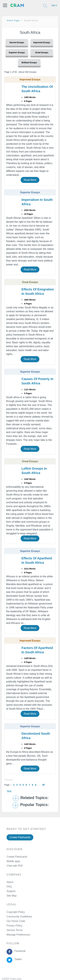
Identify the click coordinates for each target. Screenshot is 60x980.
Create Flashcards (20, 837)
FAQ (9, 887)
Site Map (12, 896)
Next (9, 791)
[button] (5, 5)
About (10, 882)
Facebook (19, 951)
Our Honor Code (16, 921)
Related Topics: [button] (34, 798)
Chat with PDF (15, 866)
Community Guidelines (19, 917)
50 (43, 785)
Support (11, 891)
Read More (30, 180)
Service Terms (15, 930)
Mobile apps (13, 861)
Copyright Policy (16, 912)
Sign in (54, 5)
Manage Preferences (18, 935)
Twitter (18, 959)
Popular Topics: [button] (34, 805)
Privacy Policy (14, 926)
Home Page (13, 21)
